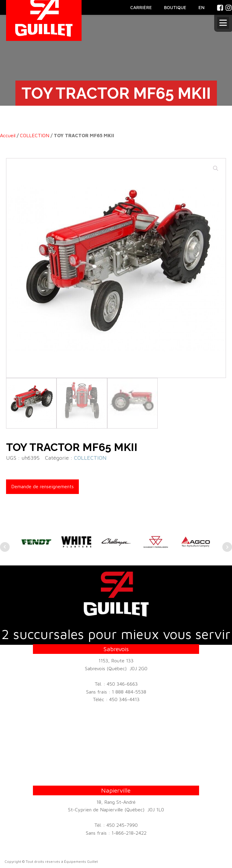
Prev (5, 547)
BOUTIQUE (175, 7)
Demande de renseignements (42, 486)
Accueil (8, 135)
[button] (216, 168)
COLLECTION (35, 135)
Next (227, 547)
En (201, 7)
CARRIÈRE (141, 7)
